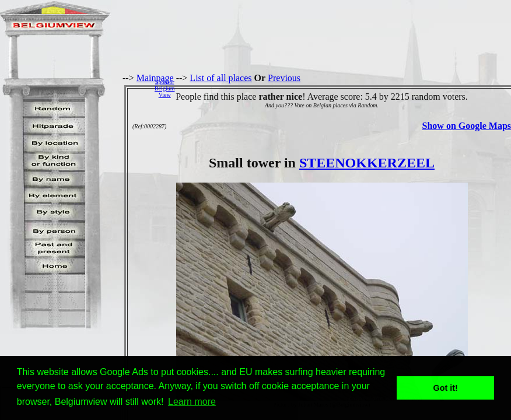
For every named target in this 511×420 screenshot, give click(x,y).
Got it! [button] (446, 388)
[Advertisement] (346, 88)
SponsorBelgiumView (164, 88)
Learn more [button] (192, 402)
